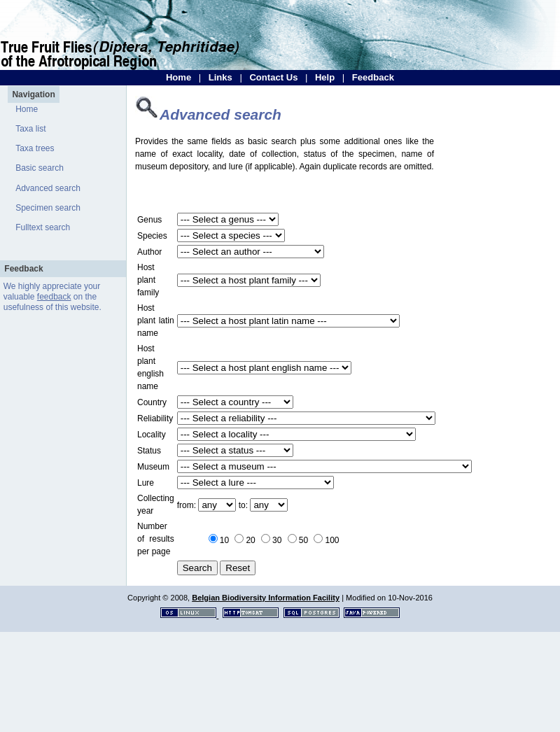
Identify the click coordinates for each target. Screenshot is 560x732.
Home (178, 77)
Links (220, 77)
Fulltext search (43, 227)
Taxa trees (35, 148)
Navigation (33, 94)
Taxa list (30, 129)
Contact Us (273, 77)
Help (325, 77)
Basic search (40, 168)
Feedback (373, 77)
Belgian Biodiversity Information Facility (266, 598)
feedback (54, 297)
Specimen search (48, 208)
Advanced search (48, 188)
